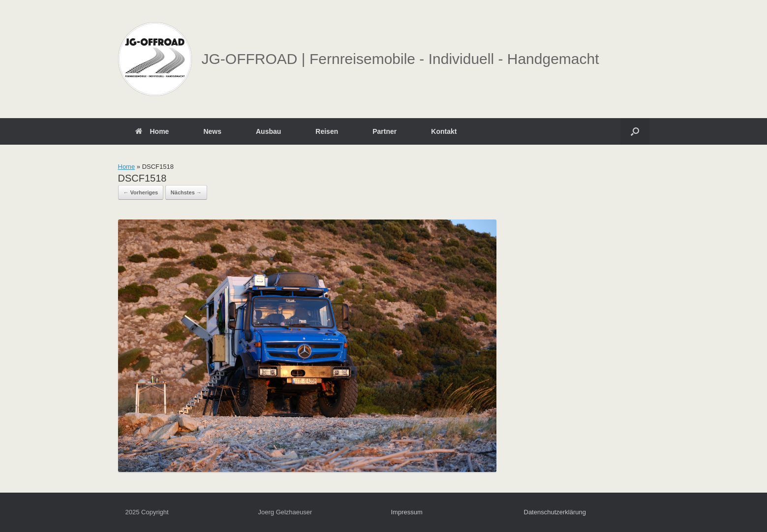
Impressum (407, 512)
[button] (635, 131)
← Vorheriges (141, 192)
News (212, 131)
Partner (384, 131)
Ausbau (268, 131)
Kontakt (444, 131)
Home (152, 131)
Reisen (327, 131)
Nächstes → (186, 192)
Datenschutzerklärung (555, 512)
